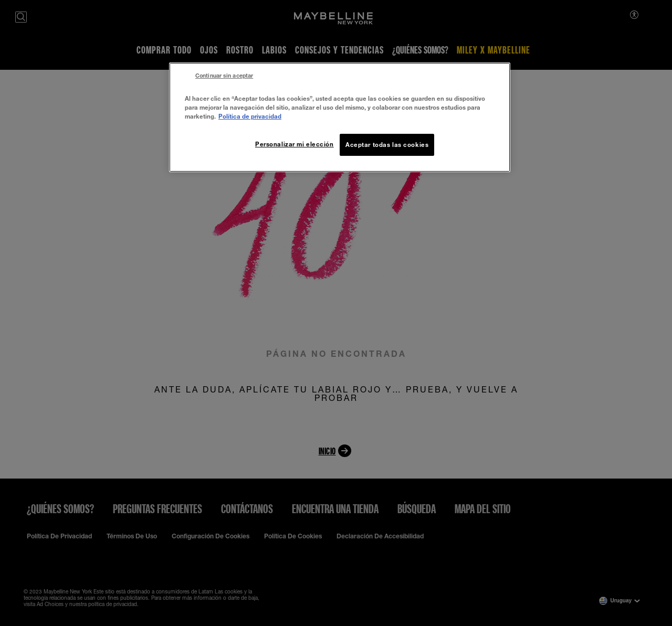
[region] (340, 117)
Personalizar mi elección (295, 144)
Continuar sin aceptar (224, 76)
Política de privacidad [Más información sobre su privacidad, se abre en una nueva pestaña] (250, 116)
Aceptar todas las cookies (387, 145)
